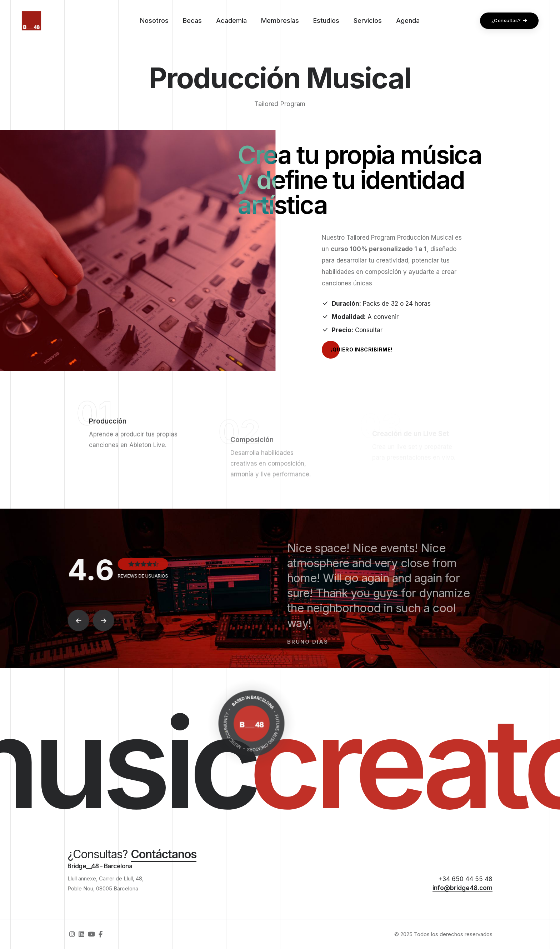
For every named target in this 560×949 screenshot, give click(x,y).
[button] (81, 620)
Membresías (280, 21)
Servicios (368, 21)
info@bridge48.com (462, 888)
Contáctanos (164, 854)
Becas (192, 21)
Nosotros (154, 21)
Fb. (24, 427)
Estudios (326, 21)
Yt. (24, 446)
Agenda (408, 21)
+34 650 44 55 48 (465, 879)
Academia (231, 21)
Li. (24, 465)
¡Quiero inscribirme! (357, 349)
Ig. (24, 485)
